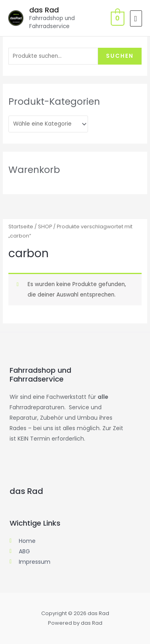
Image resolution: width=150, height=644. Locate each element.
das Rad (44, 10)
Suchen (120, 56)
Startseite (21, 227)
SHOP (45, 227)
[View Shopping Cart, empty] (117, 18)
